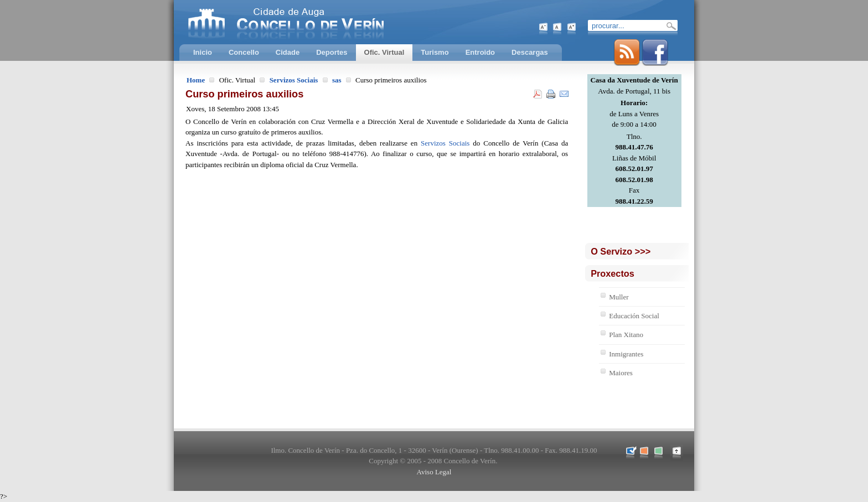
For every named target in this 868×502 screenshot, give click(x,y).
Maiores (621, 373)
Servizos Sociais (294, 80)
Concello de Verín (332, 22)
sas (337, 80)
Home (196, 80)
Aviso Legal (434, 472)
